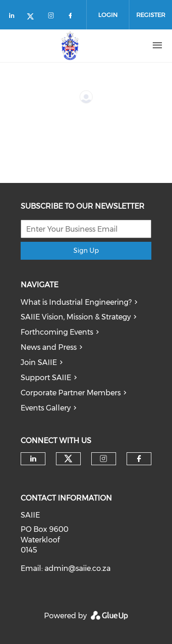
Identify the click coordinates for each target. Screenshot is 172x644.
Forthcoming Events (57, 332)
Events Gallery (46, 408)
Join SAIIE (39, 362)
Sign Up (86, 251)
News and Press (49, 347)
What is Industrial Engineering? (76, 302)
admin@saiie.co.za (78, 568)
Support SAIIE (46, 378)
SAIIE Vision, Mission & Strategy (76, 317)
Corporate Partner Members (71, 393)
